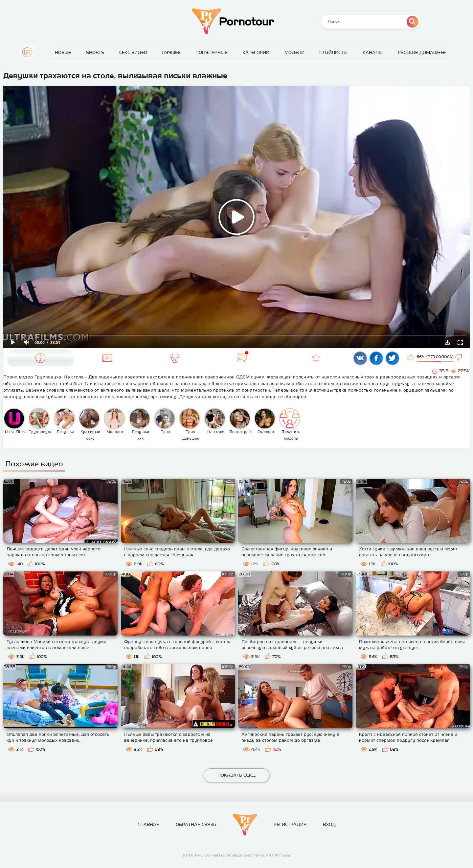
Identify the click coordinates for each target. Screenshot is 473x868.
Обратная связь (196, 824)
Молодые (114, 421)
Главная (27, 52)
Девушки (64, 421)
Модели (294, 52)
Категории (256, 52)
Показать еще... (237, 775)
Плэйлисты (333, 52)
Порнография (241, 421)
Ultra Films (15, 421)
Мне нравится (411, 358)
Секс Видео (133, 52)
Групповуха (40, 421)
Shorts (95, 52)
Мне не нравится (459, 358)
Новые (63, 52)
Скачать (447, 342)
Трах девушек (190, 424)
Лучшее (171, 52)
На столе (215, 421)
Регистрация (290, 824)
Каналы (373, 52)
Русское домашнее (422, 52)
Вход (329, 824)
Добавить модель (290, 424)
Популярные (211, 52)
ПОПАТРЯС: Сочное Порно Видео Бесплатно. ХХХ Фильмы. (236, 855)
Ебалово (265, 421)
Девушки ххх (140, 424)
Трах (165, 421)
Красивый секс (90, 424)
